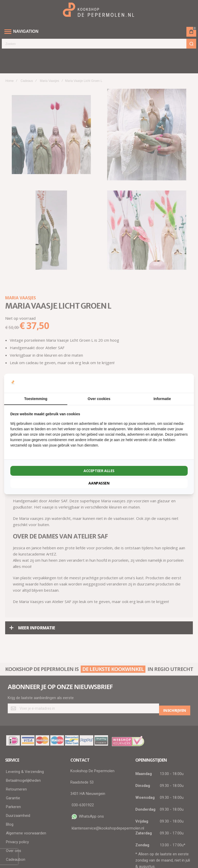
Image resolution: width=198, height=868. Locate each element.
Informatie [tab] (162, 399)
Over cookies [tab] (99, 399)
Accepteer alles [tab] (99, 471)
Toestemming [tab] (36, 399)
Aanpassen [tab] (99, 483)
